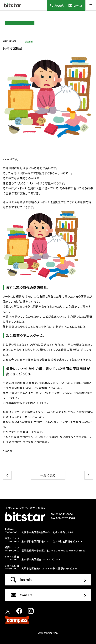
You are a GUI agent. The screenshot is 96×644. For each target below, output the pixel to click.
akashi (29, 41)
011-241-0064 (64, 514)
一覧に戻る (48, 475)
